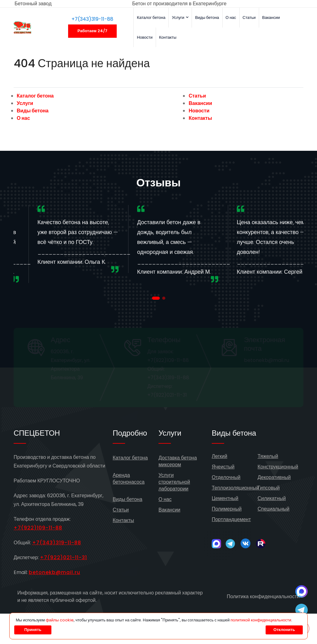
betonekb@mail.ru (54, 572)
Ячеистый (223, 467)
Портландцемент (231, 519)
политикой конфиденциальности (261, 620)
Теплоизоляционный (235, 488)
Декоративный (274, 477)
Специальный (274, 509)
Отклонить (284, 630)
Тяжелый (268, 456)
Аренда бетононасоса (129, 479)
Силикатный (272, 498)
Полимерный (227, 509)
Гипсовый (269, 488)
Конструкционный (278, 467)
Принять (33, 630)
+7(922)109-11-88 (38, 528)
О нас (231, 17)
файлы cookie (60, 620)
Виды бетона (207, 17)
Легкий (219, 456)
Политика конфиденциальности (263, 596)
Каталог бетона (151, 17)
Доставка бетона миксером (178, 461)
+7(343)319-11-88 (92, 19)
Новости (145, 37)
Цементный (225, 498)
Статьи (249, 17)
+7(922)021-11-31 (63, 557)
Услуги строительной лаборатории (174, 482)
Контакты (168, 37)
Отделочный (226, 477)
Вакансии (271, 17)
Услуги (180, 17)
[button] (156, 298)
